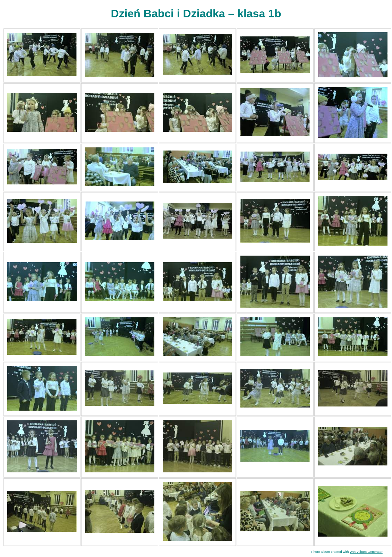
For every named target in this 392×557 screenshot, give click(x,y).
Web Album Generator (366, 552)
